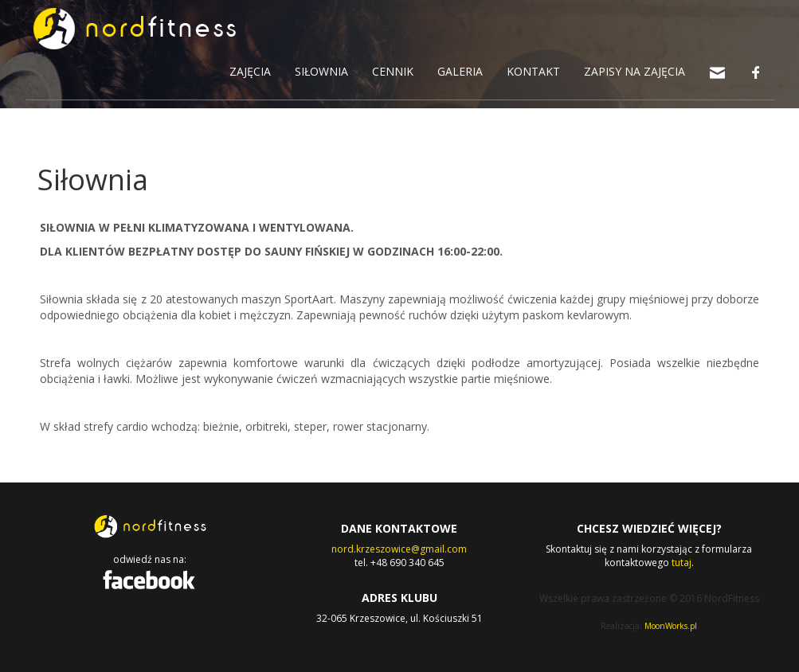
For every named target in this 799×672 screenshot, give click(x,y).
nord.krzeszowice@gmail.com (399, 549)
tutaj (681, 563)
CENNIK (393, 71)
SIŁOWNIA (321, 71)
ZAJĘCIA (250, 71)
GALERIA (460, 71)
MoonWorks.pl (671, 626)
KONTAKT (533, 71)
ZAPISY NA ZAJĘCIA (634, 71)
